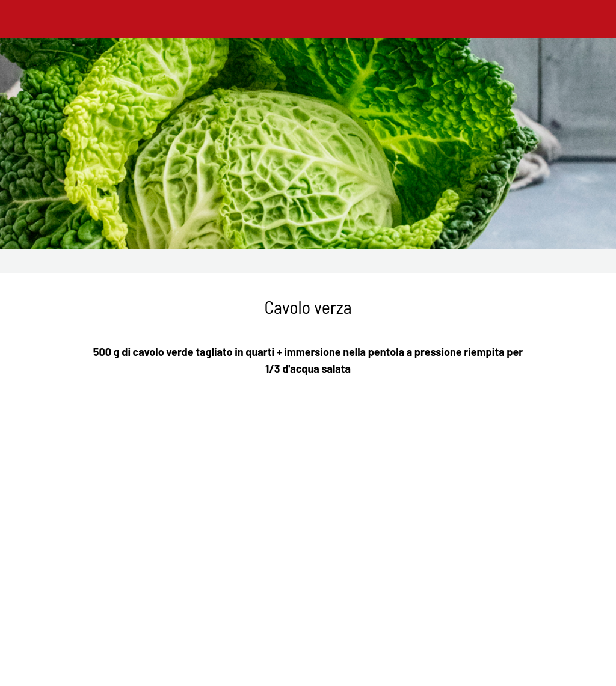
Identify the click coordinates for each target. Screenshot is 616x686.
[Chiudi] (19, 19)
